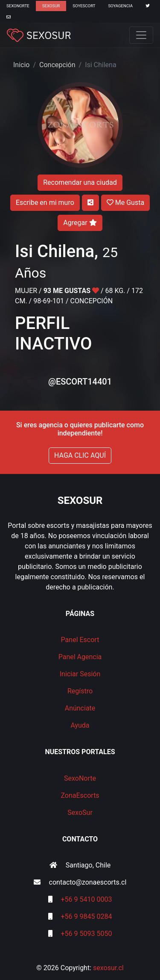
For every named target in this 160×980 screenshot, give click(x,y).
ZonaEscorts (80, 795)
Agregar (80, 223)
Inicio (21, 65)
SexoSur (51, 6)
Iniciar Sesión (80, 674)
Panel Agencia (80, 657)
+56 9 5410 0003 (87, 899)
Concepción (57, 65)
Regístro (80, 691)
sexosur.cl (108, 968)
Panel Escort (80, 640)
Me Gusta (125, 203)
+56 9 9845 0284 (87, 916)
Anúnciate (80, 708)
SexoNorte (18, 6)
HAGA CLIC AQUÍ (80, 455)
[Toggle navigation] (141, 35)
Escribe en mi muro (45, 203)
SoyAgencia (120, 6)
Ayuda (80, 725)
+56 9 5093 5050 (87, 934)
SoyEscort (84, 6)
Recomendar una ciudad (80, 182)
